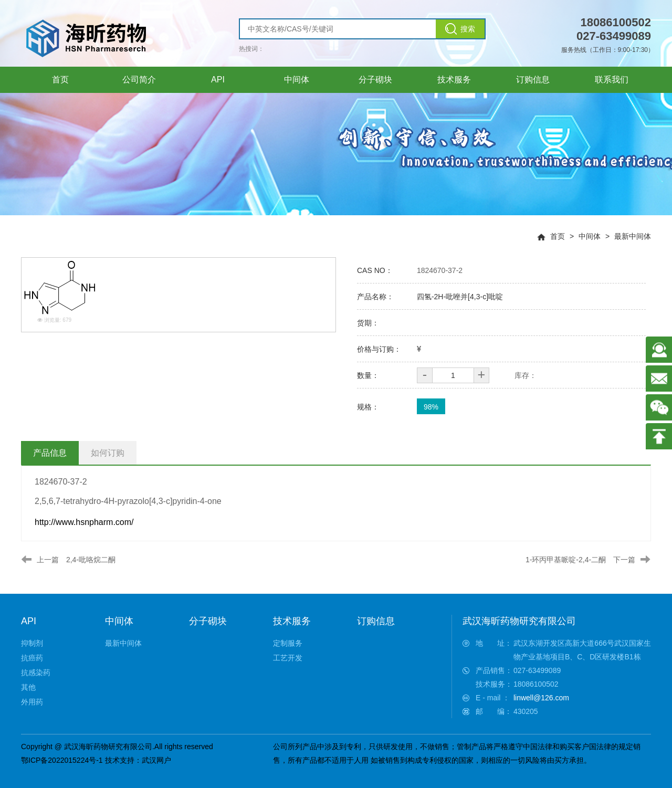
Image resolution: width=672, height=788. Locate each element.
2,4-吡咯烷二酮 (91, 560)
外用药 (32, 702)
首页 (558, 236)
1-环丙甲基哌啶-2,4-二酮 (566, 560)
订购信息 (376, 621)
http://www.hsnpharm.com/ (84, 522)
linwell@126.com (541, 698)
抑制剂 (32, 643)
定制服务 (288, 643)
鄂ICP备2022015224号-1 (62, 760)
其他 (28, 687)
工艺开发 (288, 658)
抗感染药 (36, 673)
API (29, 621)
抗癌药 (32, 658)
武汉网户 (156, 760)
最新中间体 (633, 236)
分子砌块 (208, 621)
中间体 (590, 236)
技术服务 (292, 621)
